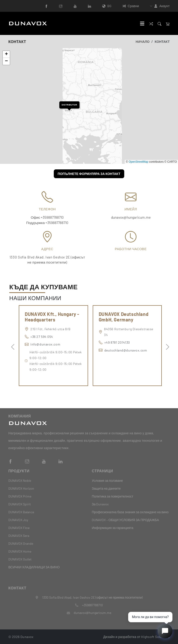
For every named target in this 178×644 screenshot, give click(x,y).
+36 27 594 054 (42, 337)
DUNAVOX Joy (18, 520)
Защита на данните (106, 488)
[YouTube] (75, 6)
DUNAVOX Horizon (21, 488)
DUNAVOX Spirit (20, 504)
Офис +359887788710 (47, 217)
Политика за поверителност (113, 496)
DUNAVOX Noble (20, 481)
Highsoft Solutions (155, 636)
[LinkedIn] (89, 6)
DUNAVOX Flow (19, 528)
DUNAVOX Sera (19, 536)
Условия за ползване (107, 481)
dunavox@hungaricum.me (131, 217)
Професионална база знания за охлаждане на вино (130, 512)
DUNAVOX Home (20, 551)
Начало (143, 42)
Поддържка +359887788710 (47, 223)
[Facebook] (46, 6)
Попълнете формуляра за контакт (89, 174)
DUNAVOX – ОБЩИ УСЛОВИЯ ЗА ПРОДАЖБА (125, 520)
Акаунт (164, 6)
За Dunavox (100, 504)
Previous (12, 346)
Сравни (131, 6)
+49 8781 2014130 (117, 342)
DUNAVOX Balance (21, 512)
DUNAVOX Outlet (20, 559)
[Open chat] (165, 631)
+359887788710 (92, 605)
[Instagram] (61, 6)
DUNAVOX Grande (21, 543)
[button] (69, 105)
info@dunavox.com (45, 344)
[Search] (159, 23)
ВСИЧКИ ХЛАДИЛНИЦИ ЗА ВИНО (34, 567)
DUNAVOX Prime (20, 496)
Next (166, 346)
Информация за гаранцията (113, 528)
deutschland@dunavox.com (126, 350)
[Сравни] (151, 23)
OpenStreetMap (138, 162)
